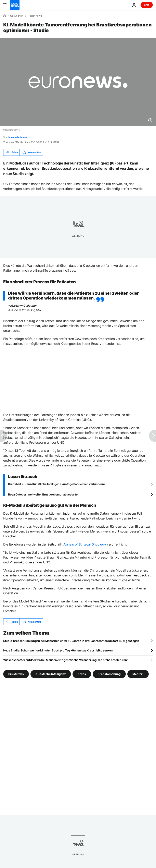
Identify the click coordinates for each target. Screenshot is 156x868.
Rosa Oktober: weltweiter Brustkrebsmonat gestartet (43, 494)
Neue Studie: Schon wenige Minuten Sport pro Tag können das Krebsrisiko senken (58, 650)
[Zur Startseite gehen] (15, 5)
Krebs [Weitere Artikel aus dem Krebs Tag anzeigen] (82, 674)
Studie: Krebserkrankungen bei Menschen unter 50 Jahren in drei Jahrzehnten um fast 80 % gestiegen (71, 641)
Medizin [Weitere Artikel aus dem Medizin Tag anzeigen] (138, 674)
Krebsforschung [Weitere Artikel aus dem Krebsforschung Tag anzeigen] (109, 674)
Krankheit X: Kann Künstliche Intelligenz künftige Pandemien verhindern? (57, 484)
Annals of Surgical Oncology (85, 544)
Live (147, 5)
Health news (35, 16)
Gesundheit (17, 16)
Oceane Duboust (17, 137)
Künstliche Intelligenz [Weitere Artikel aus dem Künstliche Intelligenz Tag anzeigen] (51, 674)
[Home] (4, 16)
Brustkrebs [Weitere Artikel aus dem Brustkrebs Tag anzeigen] (16, 674)
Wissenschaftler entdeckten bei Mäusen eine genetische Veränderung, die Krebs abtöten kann (66, 660)
